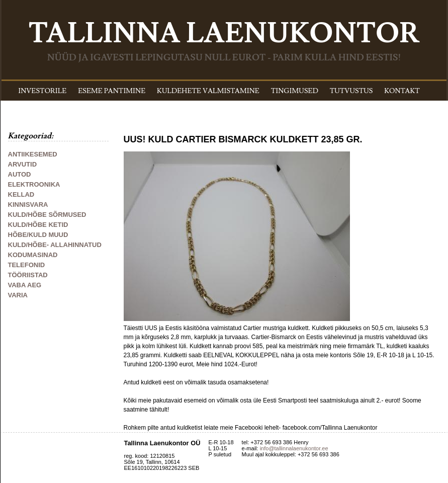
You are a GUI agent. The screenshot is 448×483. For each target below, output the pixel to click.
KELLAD (21, 194)
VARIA (18, 295)
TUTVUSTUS (351, 91)
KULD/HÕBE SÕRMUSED (47, 215)
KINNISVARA (28, 205)
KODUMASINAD (33, 255)
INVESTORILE (42, 91)
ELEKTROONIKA (34, 184)
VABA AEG (25, 285)
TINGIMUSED (295, 91)
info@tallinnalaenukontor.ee (294, 448)
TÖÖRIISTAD (28, 275)
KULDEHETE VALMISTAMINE (208, 91)
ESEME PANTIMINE (112, 91)
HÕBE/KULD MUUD (38, 235)
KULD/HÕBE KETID (38, 225)
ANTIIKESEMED (33, 154)
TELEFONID (27, 265)
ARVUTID (23, 164)
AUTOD (20, 174)
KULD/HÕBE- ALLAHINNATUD (55, 245)
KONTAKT (402, 91)
